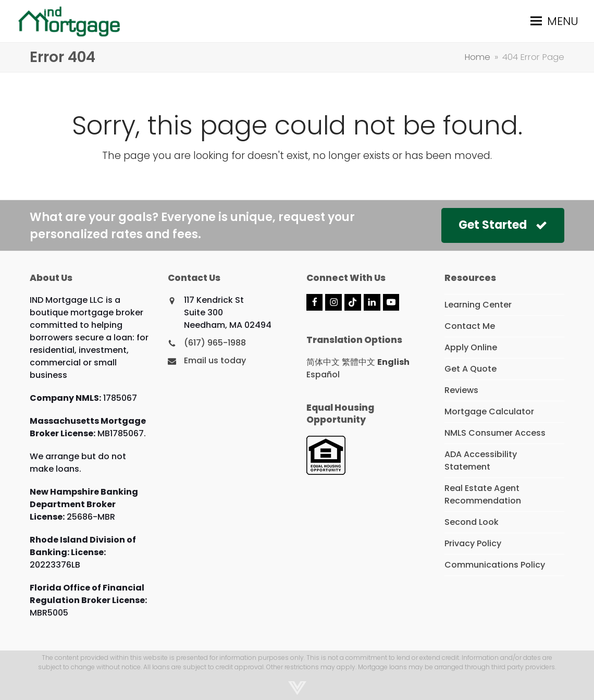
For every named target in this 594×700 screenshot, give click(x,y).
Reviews (461, 390)
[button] (554, 21)
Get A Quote (471, 369)
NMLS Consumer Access (495, 433)
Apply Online (471, 347)
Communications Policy (495, 565)
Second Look (472, 522)
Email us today (215, 360)
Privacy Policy (473, 543)
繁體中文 (358, 362)
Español (323, 374)
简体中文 (323, 362)
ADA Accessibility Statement (481, 460)
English (393, 362)
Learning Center (478, 305)
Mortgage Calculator (489, 412)
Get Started (503, 225)
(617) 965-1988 (215, 343)
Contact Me (470, 326)
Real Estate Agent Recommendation (483, 494)
